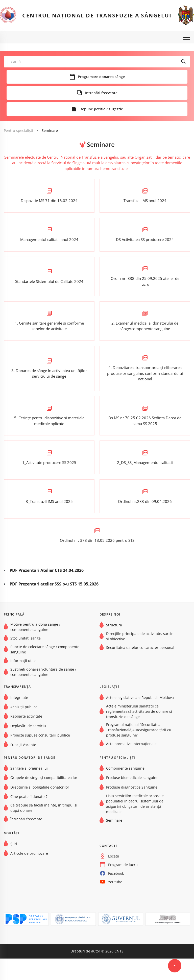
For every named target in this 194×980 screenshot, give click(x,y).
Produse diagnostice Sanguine (132, 808)
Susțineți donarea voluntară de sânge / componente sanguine (43, 693)
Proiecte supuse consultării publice (40, 757)
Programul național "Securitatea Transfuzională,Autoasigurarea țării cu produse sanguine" (139, 751)
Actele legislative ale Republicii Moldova (140, 719)
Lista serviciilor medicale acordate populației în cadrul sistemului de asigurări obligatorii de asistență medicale (135, 825)
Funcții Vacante (23, 766)
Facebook (116, 895)
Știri (14, 865)
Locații (114, 877)
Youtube (115, 903)
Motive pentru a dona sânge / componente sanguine (35, 648)
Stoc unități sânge (26, 659)
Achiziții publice (24, 728)
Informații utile (23, 682)
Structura (114, 646)
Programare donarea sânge (101, 77)
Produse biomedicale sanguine (132, 799)
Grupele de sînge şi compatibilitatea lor (44, 799)
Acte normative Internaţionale (131, 765)
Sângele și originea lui (29, 789)
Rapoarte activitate (26, 738)
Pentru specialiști (18, 131)
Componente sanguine (125, 789)
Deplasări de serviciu (28, 747)
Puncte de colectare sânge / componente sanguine (45, 671)
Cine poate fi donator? (29, 818)
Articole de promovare (29, 875)
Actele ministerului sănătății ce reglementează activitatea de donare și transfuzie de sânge (139, 733)
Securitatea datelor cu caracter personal (140, 669)
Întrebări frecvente (101, 93)
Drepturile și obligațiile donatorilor (40, 808)
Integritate (19, 719)
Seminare (50, 131)
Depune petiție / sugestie (101, 109)
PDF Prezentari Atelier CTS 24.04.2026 (47, 592)
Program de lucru (123, 886)
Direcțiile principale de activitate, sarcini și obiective (140, 658)
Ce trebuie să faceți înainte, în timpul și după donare (44, 829)
